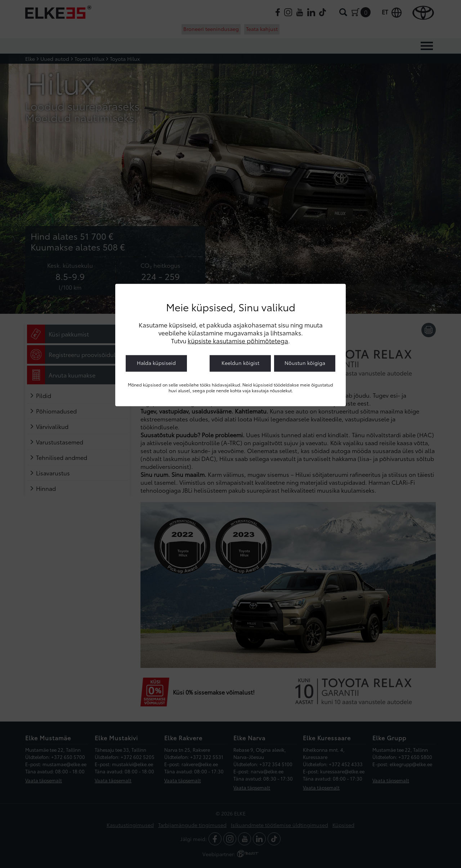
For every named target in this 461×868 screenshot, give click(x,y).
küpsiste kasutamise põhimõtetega (238, 340)
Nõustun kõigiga (305, 363)
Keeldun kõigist (240, 363)
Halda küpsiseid (156, 363)
